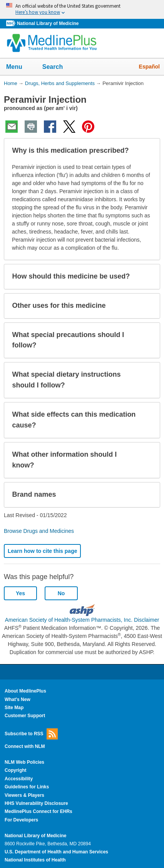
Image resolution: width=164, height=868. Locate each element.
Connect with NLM (25, 746)
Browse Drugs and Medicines (39, 531)
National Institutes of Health (35, 860)
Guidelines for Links (27, 787)
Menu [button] (19, 67)
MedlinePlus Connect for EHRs (38, 811)
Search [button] (58, 67)
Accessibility (19, 779)
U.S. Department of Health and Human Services (56, 852)
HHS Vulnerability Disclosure (36, 803)
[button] (148, 151)
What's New (18, 699)
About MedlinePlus (25, 691)
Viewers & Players (24, 795)
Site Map (14, 708)
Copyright (16, 770)
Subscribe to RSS (31, 734)
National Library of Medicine (48, 23)
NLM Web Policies (24, 762)
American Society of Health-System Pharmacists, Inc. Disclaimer (82, 620)
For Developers (21, 820)
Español (149, 67)
